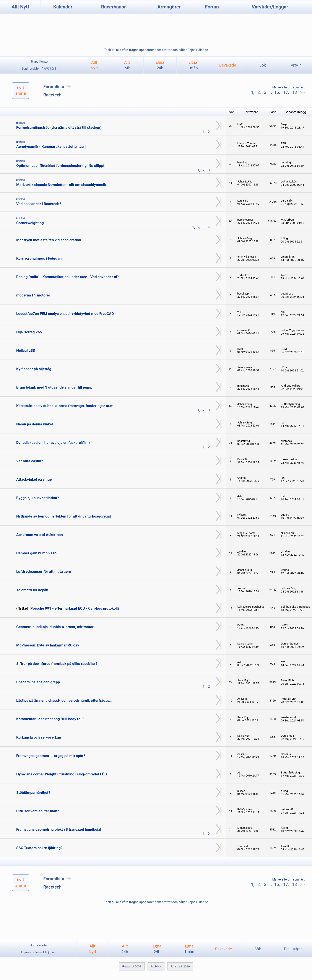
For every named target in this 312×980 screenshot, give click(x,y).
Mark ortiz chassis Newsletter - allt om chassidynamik (61, 185)
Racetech (52, 95)
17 (285, 92)
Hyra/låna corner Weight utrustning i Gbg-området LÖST (63, 774)
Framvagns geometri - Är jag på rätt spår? (51, 756)
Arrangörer (169, 7)
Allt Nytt (20, 7)
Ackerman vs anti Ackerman (40, 535)
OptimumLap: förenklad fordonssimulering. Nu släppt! (61, 166)
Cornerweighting (30, 223)
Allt (127, 65)
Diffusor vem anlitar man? (38, 811)
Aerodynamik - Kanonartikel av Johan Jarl (51, 147)
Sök (263, 65)
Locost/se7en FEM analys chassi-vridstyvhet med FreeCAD (65, 314)
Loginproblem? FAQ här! (39, 68)
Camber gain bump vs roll (37, 553)
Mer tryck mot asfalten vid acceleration (49, 240)
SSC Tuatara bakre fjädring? (39, 848)
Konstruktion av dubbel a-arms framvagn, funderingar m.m (65, 406)
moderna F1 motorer (33, 295)
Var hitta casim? (30, 461)
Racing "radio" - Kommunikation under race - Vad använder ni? (67, 277)
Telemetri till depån (32, 590)
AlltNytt (94, 65)
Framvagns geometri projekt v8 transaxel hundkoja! (59, 829)
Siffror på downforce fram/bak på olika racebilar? (57, 664)
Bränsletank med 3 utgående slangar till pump (54, 387)
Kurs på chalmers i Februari (39, 258)
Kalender (63, 7)
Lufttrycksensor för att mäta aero (44, 571)
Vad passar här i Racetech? (39, 204)
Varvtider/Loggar (270, 7)
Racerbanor (114, 7)
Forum (212, 7)
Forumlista (58, 87)
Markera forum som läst (288, 87)
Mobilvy (156, 966)
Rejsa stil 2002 (132, 966)
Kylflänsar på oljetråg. (34, 369)
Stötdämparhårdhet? (33, 793)
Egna (160, 65)
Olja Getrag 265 (29, 332)
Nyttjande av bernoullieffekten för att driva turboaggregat (64, 516)
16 (276, 92)
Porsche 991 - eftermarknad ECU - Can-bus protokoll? (75, 608)
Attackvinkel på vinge (34, 479)
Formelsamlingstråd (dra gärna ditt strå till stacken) (59, 127)
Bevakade (228, 65)
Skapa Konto (39, 61)
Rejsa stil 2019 (180, 966)
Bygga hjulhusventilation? (38, 498)
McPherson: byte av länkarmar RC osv (48, 645)
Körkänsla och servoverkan (39, 737)
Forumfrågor (293, 949)
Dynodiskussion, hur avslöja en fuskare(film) (53, 443)
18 (294, 92)
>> (302, 92)
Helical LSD (26, 350)
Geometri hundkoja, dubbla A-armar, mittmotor (55, 627)
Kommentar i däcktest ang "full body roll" (50, 719)
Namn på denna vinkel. (35, 424)
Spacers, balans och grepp (38, 682)
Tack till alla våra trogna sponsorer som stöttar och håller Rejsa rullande (156, 50)
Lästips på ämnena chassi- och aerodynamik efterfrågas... (64, 700)
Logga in (295, 65)
